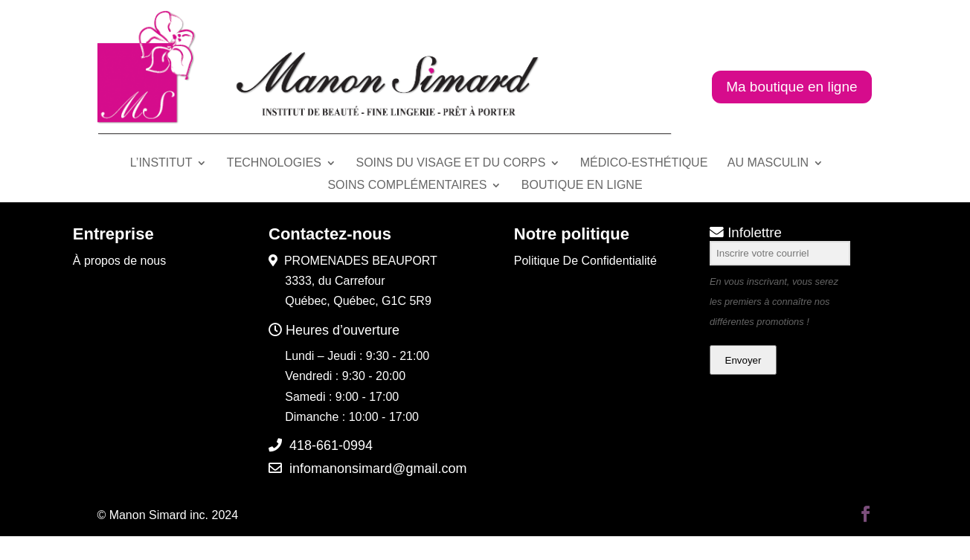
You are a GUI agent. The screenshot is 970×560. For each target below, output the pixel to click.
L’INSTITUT (161, 163)
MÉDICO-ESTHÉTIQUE (644, 163)
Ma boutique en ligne (791, 87)
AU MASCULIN (768, 163)
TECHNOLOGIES (274, 163)
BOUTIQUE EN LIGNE (582, 186)
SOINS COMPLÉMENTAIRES (407, 186)
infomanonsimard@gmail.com (378, 469)
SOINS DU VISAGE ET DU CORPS (450, 163)
